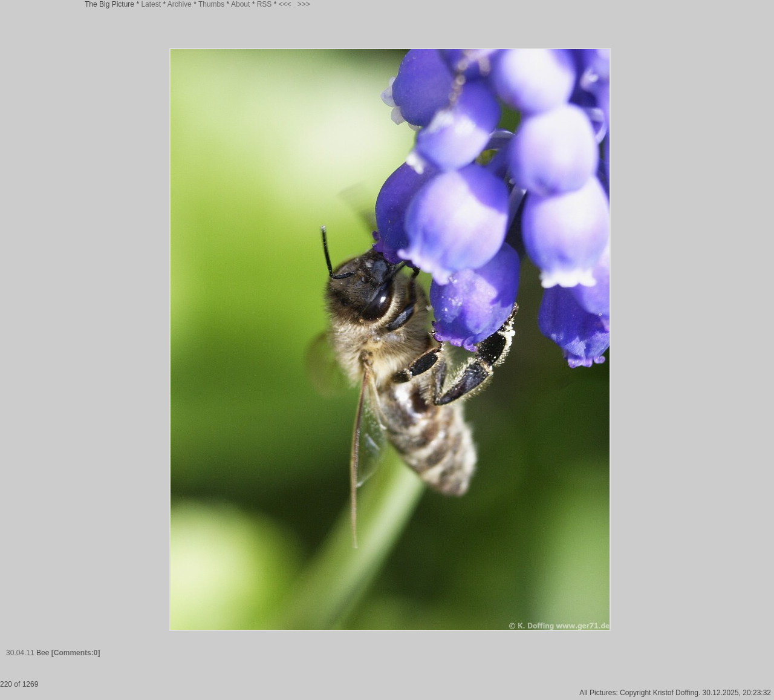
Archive (180, 4)
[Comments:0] (76, 653)
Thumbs (211, 4)
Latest (151, 4)
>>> (304, 4)
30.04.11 (20, 653)
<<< (285, 4)
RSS (265, 4)
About (240, 4)
